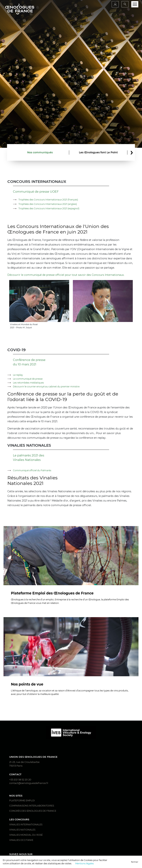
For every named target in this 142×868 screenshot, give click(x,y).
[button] (132, 153)
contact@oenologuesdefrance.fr (29, 783)
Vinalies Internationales (26, 824)
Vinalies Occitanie (21, 840)
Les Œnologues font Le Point (98, 152)
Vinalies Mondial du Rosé (26, 835)
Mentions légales (84, 863)
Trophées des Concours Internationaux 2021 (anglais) (48, 204)
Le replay (18, 375)
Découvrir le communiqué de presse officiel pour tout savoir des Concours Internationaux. (66, 275)
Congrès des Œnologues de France (33, 811)
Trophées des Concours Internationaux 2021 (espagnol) (49, 208)
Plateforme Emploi (22, 800)
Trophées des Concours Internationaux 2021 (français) (48, 200)
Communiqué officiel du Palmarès (32, 470)
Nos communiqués (40, 152)
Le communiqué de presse (28, 379)
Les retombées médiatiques (28, 383)
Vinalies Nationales (22, 830)
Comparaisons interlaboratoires (32, 806)
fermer (135, 862)
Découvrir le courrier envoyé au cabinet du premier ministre (46, 387)
